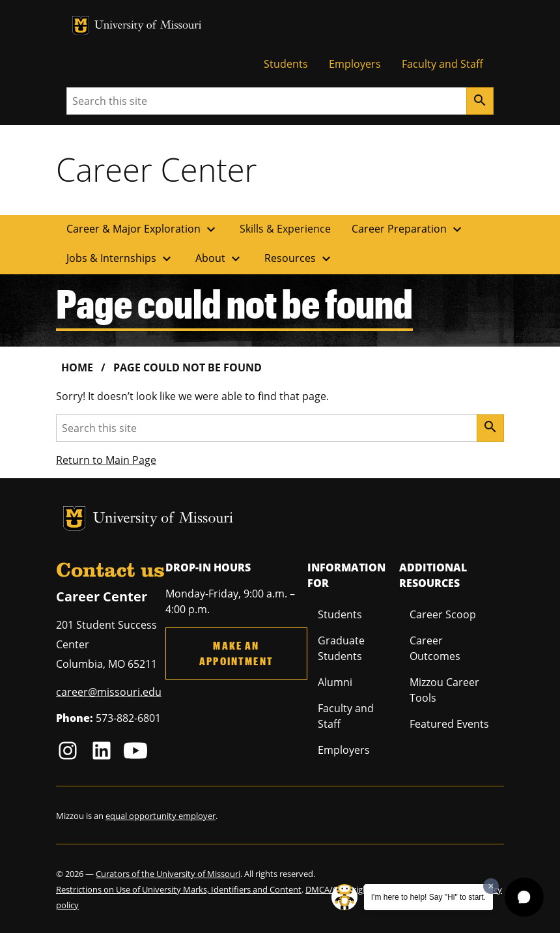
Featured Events (449, 724)
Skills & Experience (285, 229)
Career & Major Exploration (143, 229)
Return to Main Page (106, 460)
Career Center (157, 169)
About (219, 259)
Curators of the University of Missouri (168, 874)
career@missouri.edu (109, 692)
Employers (355, 64)
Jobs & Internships (120, 259)
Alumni (335, 682)
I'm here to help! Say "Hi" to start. (428, 897)
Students (286, 64)
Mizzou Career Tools (444, 690)
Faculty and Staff (442, 64)
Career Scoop (443, 614)
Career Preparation (408, 229)
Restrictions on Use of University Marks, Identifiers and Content (179, 889)
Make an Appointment (236, 653)
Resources (299, 259)
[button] (524, 897)
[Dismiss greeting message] (491, 886)
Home (77, 367)
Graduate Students (341, 648)
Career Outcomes (435, 648)
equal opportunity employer (161, 816)
